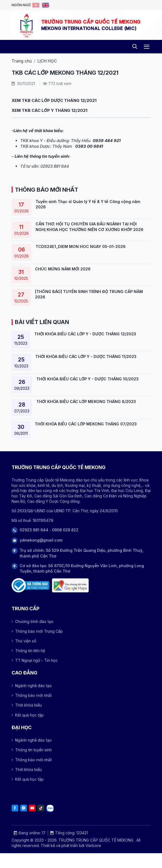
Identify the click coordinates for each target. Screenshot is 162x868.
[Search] (135, 47)
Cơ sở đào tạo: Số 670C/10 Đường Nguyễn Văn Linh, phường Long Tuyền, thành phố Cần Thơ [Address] (82, 568)
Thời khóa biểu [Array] (27, 705)
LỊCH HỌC (47, 61)
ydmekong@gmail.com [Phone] (41, 540)
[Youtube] (32, 808)
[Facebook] (15, 808)
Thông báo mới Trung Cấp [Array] (37, 631)
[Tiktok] (41, 808)
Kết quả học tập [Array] (28, 715)
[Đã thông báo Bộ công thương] (30, 585)
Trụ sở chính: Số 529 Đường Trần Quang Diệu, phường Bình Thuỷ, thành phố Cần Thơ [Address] (82, 553)
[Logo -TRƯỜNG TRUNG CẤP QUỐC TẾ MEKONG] (26, 25)
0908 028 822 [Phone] (65, 530)
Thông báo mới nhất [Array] (32, 695)
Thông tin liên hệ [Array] (28, 651)
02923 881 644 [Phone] (34, 530)
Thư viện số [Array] (24, 641)
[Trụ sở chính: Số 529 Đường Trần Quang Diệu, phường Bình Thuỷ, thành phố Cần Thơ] (70, 585)
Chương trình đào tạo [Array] (32, 621)
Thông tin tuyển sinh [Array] (32, 750)
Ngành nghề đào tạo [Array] (32, 686)
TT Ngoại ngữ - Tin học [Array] (35, 660)
